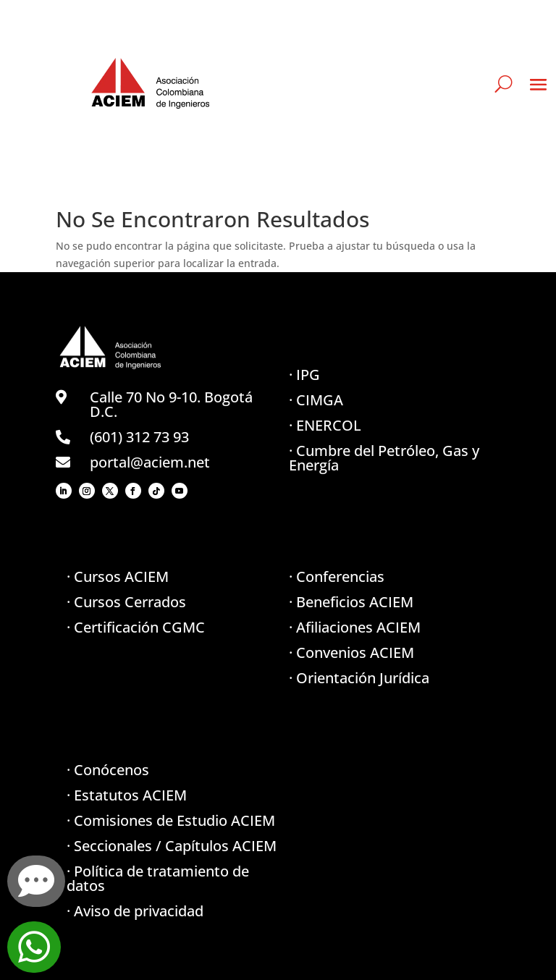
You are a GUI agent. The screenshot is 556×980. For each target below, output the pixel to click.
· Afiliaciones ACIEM (355, 627)
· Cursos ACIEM (118, 576)
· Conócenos (108, 770)
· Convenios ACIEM (351, 652)
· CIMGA (316, 400)
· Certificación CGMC (136, 627)
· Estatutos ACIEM (127, 795)
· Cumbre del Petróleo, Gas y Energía (384, 458)
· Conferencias (337, 576)
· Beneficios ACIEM (351, 602)
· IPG (304, 375)
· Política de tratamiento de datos (158, 878)
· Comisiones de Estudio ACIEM (171, 820)
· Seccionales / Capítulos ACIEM (172, 846)
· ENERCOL (325, 425)
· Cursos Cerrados (126, 602)
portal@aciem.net (150, 462)
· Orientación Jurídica (359, 678)
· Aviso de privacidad (135, 911)
